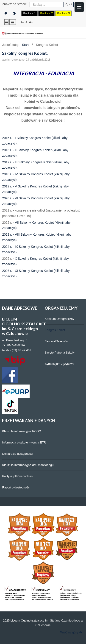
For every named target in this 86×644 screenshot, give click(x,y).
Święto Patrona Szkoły (60, 353)
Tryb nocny (14, 13)
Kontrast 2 (46, 13)
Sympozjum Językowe (60, 364)
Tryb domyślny (6, 13)
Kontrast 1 (29, 13)
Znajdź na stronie (14, 4)
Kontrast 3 (63, 13)
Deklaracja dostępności (17, 454)
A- (22, 22)
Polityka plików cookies (17, 476)
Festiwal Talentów (56, 341)
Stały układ (6, 22)
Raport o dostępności (16, 487)
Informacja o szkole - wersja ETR (24, 442)
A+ (31, 22)
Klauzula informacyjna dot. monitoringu (28, 465)
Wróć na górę (71, 632)
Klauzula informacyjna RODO (22, 431)
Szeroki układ (13, 22)
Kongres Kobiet (55, 330)
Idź (69, 5)
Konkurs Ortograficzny (60, 319)
